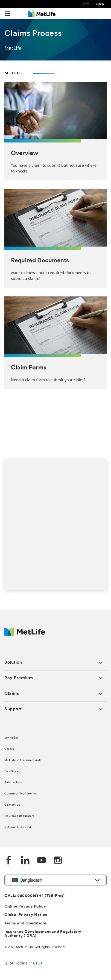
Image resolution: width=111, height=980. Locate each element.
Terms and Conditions (26, 923)
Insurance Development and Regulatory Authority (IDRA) (43, 934)
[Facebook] (9, 861)
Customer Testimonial (20, 794)
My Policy (11, 738)
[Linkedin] (25, 861)
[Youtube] (42, 861)
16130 (36, 963)
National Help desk (18, 827)
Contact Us (12, 805)
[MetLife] (25, 634)
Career (9, 749)
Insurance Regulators (19, 816)
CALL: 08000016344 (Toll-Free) (35, 896)
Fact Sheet (12, 771)
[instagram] (58, 861)
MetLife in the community (23, 760)
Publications (13, 783)
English (99, 4)
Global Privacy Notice (26, 915)
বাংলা (86, 4)
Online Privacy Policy (25, 907)
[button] (8, 14)
